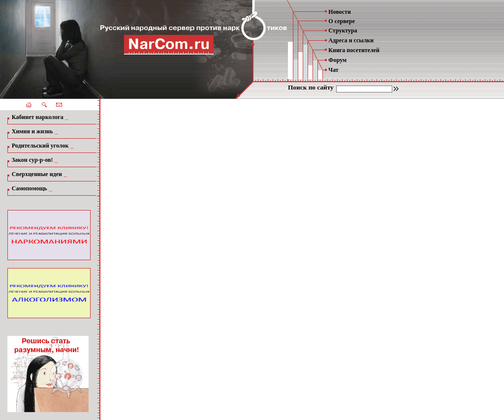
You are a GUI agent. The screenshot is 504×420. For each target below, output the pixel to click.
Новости (340, 12)
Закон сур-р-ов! (32, 160)
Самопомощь (30, 188)
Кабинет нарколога (38, 117)
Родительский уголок (40, 146)
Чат (333, 70)
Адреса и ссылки (351, 40)
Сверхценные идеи (37, 174)
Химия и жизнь (32, 131)
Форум (337, 60)
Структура (343, 30)
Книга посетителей (354, 50)
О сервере (342, 21)
